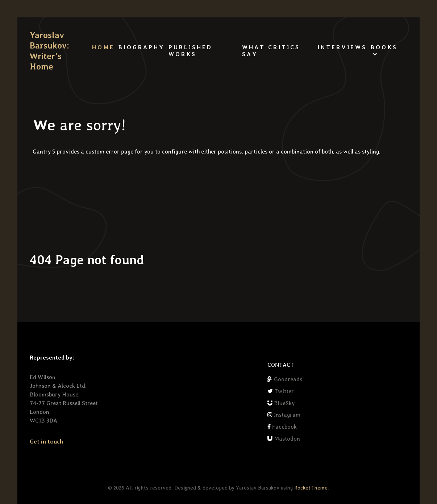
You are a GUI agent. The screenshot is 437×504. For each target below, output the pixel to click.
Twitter (284, 391)
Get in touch (46, 442)
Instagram (287, 415)
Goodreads (288, 379)
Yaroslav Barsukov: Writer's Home (48, 51)
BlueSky (284, 403)
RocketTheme (311, 488)
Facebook (284, 427)
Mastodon (287, 439)
